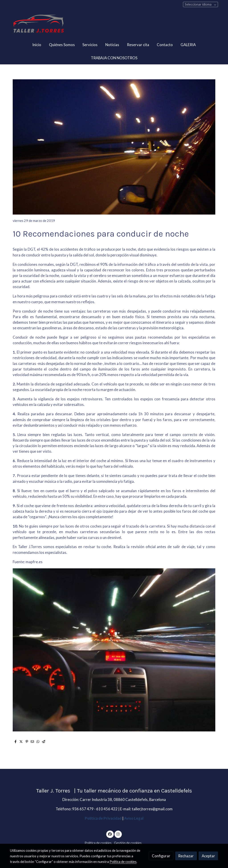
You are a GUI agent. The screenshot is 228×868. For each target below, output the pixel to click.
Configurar (161, 856)
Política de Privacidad (103, 818)
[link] (39, 24)
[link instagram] (118, 834)
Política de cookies (98, 843)
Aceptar (208, 856)
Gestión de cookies (128, 843)
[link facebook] (110, 834)
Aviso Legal (134, 818)
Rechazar (186, 856)
